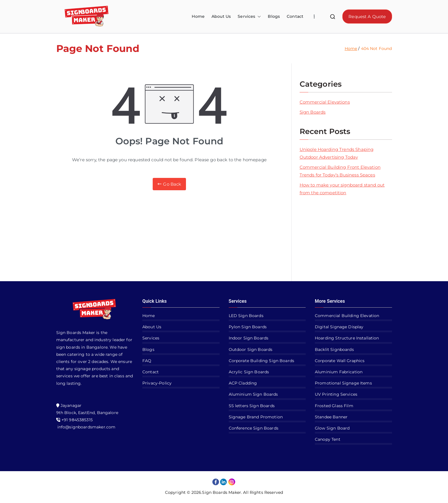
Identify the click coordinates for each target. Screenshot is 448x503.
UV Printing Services (336, 394)
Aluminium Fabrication (339, 372)
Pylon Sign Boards (248, 327)
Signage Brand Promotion (256, 417)
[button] (258, 16)
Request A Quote (367, 16)
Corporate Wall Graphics (340, 361)
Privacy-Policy (157, 383)
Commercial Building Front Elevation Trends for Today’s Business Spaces (340, 171)
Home (198, 16)
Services (249, 16)
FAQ (147, 361)
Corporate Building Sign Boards (262, 361)
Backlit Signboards (334, 349)
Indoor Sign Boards (249, 338)
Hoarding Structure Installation (347, 338)
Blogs (274, 16)
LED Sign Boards (246, 316)
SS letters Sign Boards (252, 406)
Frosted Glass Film (334, 406)
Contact (295, 16)
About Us (221, 16)
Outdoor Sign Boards (251, 349)
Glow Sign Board (332, 428)
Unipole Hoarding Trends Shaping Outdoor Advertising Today (337, 153)
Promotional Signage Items (343, 383)
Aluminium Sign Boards (253, 394)
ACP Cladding (243, 383)
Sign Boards (313, 112)
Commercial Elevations (325, 102)
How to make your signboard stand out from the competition (342, 189)
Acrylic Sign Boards (249, 372)
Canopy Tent (328, 439)
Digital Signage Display (339, 327)
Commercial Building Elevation (347, 316)
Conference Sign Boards (254, 428)
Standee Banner (331, 417)
